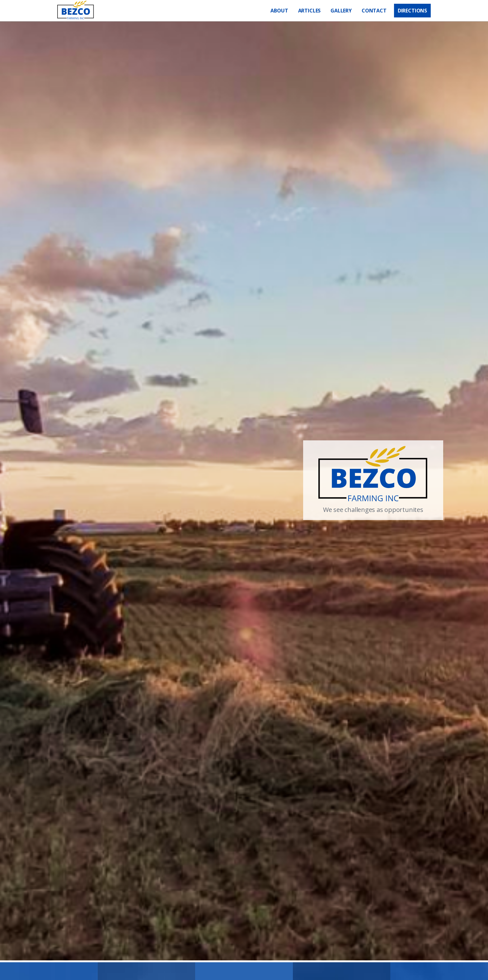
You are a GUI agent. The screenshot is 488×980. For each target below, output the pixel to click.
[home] (76, 11)
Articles (310, 11)
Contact (374, 11)
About (279, 11)
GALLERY (341, 11)
